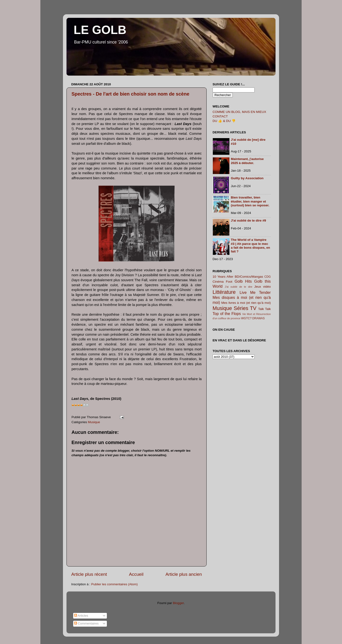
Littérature (224, 292)
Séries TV (245, 308)
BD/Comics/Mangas (249, 277)
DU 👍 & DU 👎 (224, 121)
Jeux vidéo (262, 287)
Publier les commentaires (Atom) (114, 584)
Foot (229, 282)
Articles (81, 616)
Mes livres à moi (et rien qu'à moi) (246, 303)
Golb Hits (243, 281)
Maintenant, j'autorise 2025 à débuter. (247, 161)
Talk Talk (264, 309)
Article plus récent (89, 574)
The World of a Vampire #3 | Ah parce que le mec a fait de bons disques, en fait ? (250, 246)
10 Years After (223, 277)
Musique (94, 422)
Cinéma (218, 282)
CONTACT (220, 116)
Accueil (136, 574)
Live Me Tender (255, 292)
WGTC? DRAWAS (253, 318)
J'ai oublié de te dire (239, 287)
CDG (268, 277)
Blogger (178, 603)
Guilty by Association (247, 178)
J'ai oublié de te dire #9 (248, 220)
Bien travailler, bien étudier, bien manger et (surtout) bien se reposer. (250, 201)
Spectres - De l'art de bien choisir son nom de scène (130, 94)
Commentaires (86, 623)
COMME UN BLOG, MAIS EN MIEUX (239, 112)
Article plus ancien (184, 574)
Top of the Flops (227, 314)
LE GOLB (100, 30)
